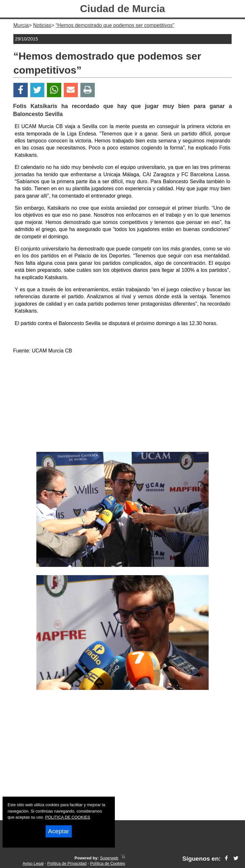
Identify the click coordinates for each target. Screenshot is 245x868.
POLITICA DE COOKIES (68, 817)
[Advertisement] (122, 404)
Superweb (109, 858)
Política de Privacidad (67, 863)
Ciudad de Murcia (123, 9)
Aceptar (59, 831)
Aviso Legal (33, 863)
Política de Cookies (108, 863)
